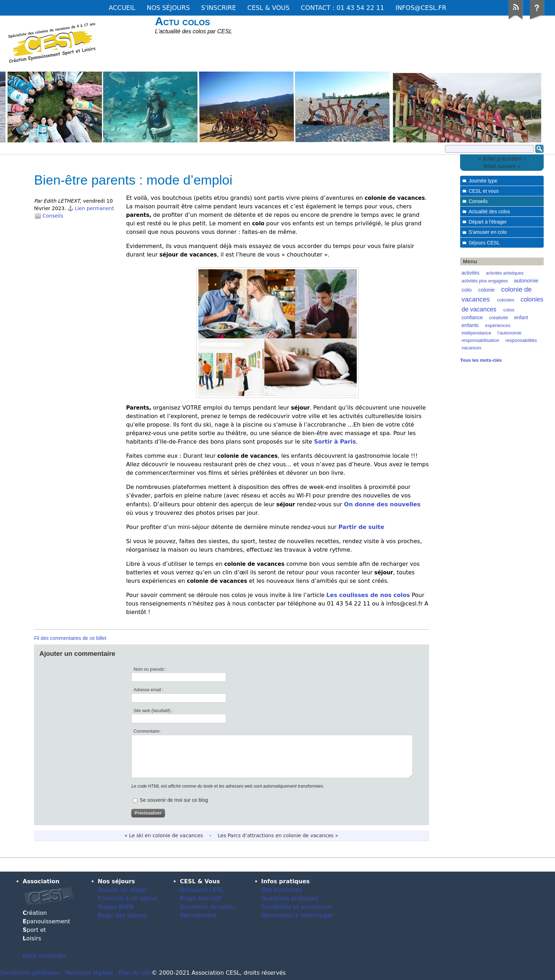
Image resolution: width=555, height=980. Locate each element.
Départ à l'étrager (488, 222)
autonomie (526, 281)
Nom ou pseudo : (150, 669)
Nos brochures (282, 890)
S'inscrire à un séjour (127, 898)
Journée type (483, 181)
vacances (471, 348)
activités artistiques (505, 273)
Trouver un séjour (122, 890)
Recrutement (198, 915)
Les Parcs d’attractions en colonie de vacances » (278, 835)
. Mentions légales (87, 973)
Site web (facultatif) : (153, 711)
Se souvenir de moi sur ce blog (174, 800)
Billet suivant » (502, 166)
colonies (506, 300)
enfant (521, 317)
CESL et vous (484, 191)
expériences (498, 325)
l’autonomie (509, 333)
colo (467, 290)
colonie (487, 290)
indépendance (476, 333)
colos (509, 310)
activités (471, 273)
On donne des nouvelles (382, 504)
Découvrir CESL (202, 890)
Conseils (53, 216)
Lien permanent (94, 208)
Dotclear (536, 864)
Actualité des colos (489, 212)
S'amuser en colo (488, 232)
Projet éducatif (200, 898)
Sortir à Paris (335, 442)
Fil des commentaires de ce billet (70, 638)
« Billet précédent (500, 159)
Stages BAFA (115, 907)
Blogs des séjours (122, 915)
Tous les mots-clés (481, 360)
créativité (499, 318)
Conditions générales (30, 973)
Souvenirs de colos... (209, 907)
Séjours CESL (484, 243)
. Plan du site (133, 973)
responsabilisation (480, 340)
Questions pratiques (290, 898)
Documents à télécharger (297, 915)
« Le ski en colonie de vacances (164, 835)
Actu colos (183, 21)
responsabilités (521, 340)
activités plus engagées (485, 281)
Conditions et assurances (297, 907)
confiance (472, 317)
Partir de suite (360, 527)
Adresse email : (148, 690)
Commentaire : (148, 731)
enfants (470, 325)
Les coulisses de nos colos (368, 595)
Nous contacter (44, 956)
